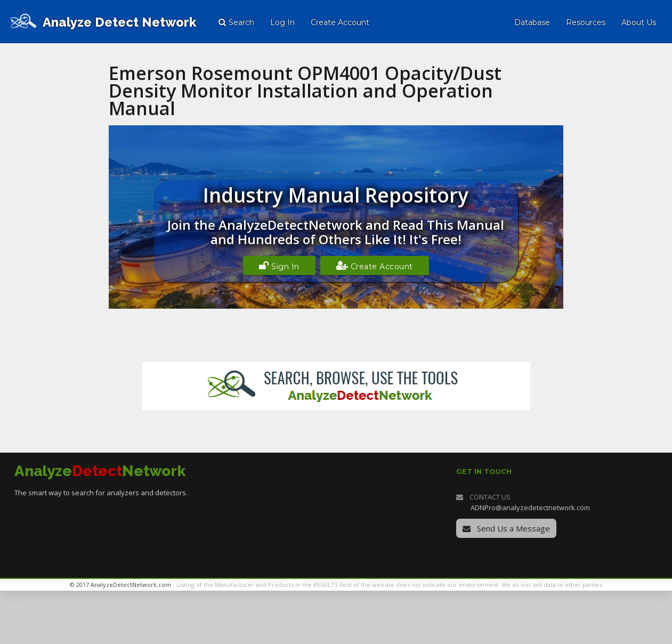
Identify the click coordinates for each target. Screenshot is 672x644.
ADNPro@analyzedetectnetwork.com (530, 508)
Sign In (279, 265)
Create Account (375, 265)
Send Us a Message (506, 528)
